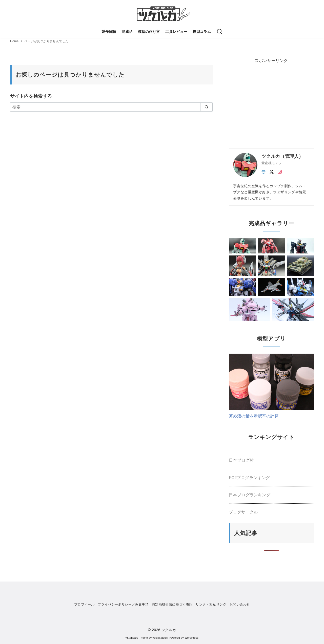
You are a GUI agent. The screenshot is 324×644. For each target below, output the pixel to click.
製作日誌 (109, 32)
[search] (206, 107)
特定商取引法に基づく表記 (172, 604)
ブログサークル (243, 512)
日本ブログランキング (250, 495)
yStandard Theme (137, 638)
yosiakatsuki (160, 638)
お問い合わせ (240, 604)
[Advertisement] (267, 102)
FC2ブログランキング (249, 478)
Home (15, 41)
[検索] (219, 32)
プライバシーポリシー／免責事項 (123, 604)
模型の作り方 (149, 32)
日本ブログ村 (241, 460)
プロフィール (84, 604)
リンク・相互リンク (211, 604)
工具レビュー (176, 32)
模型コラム (202, 32)
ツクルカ (169, 630)
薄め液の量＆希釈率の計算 (254, 416)
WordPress (191, 638)
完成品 (127, 32)
